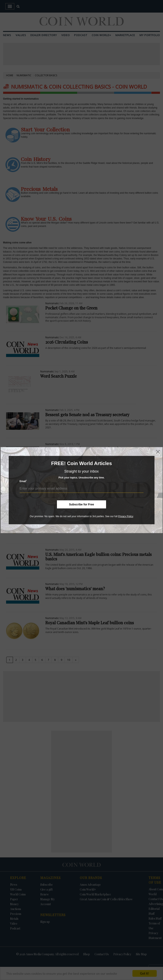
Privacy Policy (126, 516)
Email (23, 481)
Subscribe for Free (82, 504)
